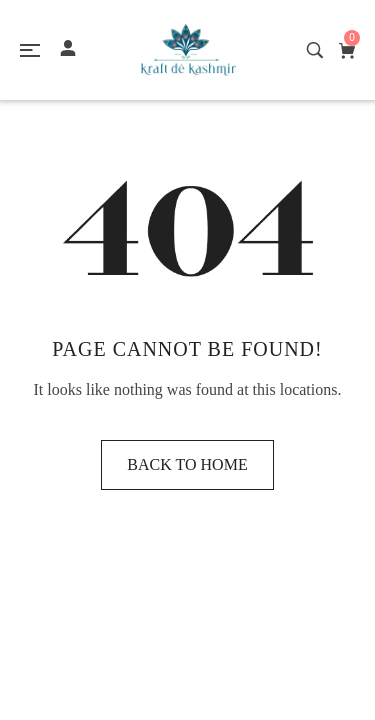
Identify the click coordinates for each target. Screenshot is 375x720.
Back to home (187, 464)
